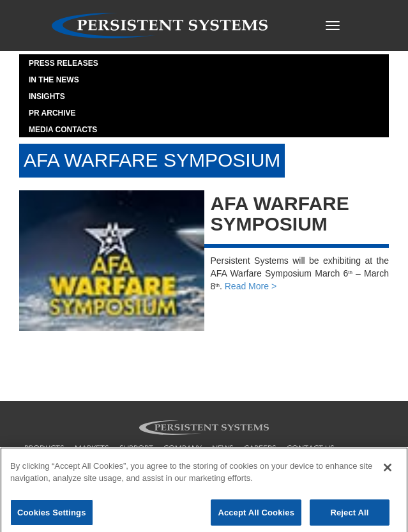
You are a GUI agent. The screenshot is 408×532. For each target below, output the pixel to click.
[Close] (388, 471)
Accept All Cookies (256, 516)
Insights (47, 96)
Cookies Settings (52, 516)
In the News (54, 80)
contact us (311, 448)
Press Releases (64, 63)
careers (260, 448)
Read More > (251, 286)
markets (92, 448)
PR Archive (52, 113)
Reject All (349, 516)
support (136, 448)
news (223, 448)
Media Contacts (63, 130)
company (183, 448)
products (44, 448)
